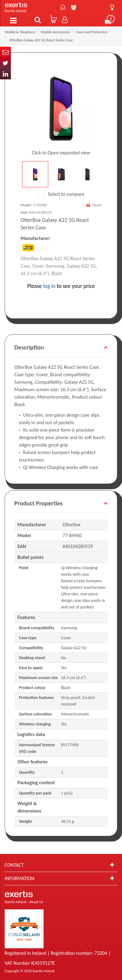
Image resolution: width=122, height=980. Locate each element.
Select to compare (61, 194)
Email (5, 52)
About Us (74, 7)
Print (97, 205)
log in (49, 286)
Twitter (5, 63)
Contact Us (63, 7)
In (5, 74)
